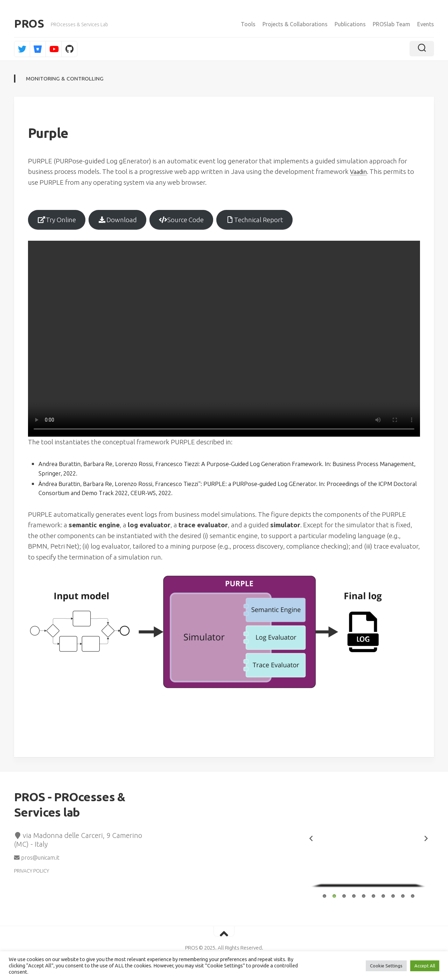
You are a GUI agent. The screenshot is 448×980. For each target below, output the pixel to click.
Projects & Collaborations (295, 24)
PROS (29, 24)
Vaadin (360, 173)
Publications (350, 24)
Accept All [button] (425, 966)
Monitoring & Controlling (66, 80)
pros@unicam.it (37, 865)
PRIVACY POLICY (31, 878)
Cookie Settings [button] (386, 966)
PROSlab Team (391, 24)
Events (426, 24)
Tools (248, 24)
